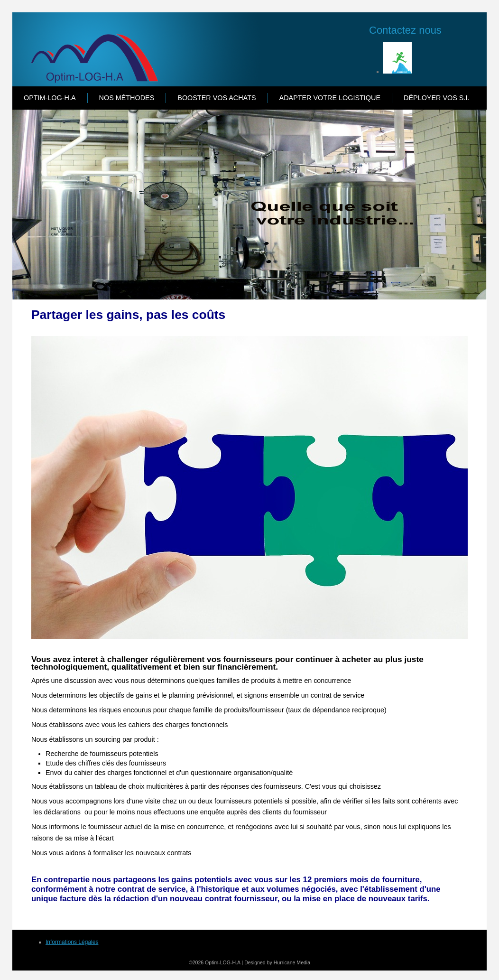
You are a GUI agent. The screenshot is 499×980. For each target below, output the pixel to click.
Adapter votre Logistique (330, 98)
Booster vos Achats (217, 98)
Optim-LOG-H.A (50, 98)
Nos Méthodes (127, 98)
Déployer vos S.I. (436, 98)
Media (303, 962)
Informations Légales (72, 942)
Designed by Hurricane (270, 962)
